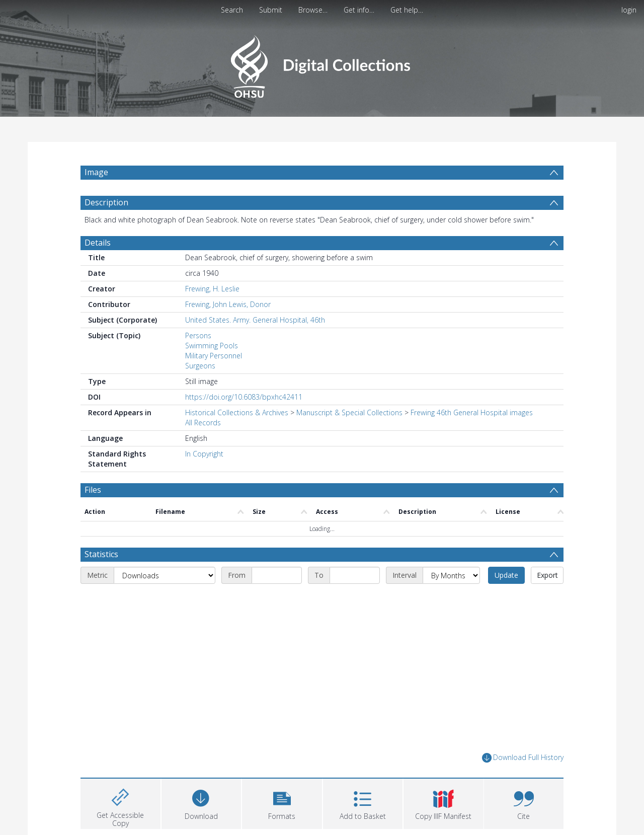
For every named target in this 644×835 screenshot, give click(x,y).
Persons (198, 335)
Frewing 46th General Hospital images (472, 412)
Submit (271, 10)
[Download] (202, 803)
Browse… (313, 10)
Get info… (359, 10)
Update (506, 575)
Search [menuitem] (232, 10)
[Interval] (451, 575)
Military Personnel (214, 356)
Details (98, 243)
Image (96, 172)
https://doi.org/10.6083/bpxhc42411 (244, 397)
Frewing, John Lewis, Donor (228, 304)
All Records (203, 423)
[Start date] (277, 575)
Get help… (407, 10)
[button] (282, 803)
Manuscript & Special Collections (349, 412)
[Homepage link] (322, 64)
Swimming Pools (212, 346)
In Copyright (204, 454)
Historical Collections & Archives (237, 412)
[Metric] (165, 575)
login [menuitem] (629, 10)
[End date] (355, 575)
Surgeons (200, 366)
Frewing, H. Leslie (212, 289)
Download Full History (523, 758)
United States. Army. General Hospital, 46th (255, 320)
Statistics (101, 554)
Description (106, 202)
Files (93, 490)
